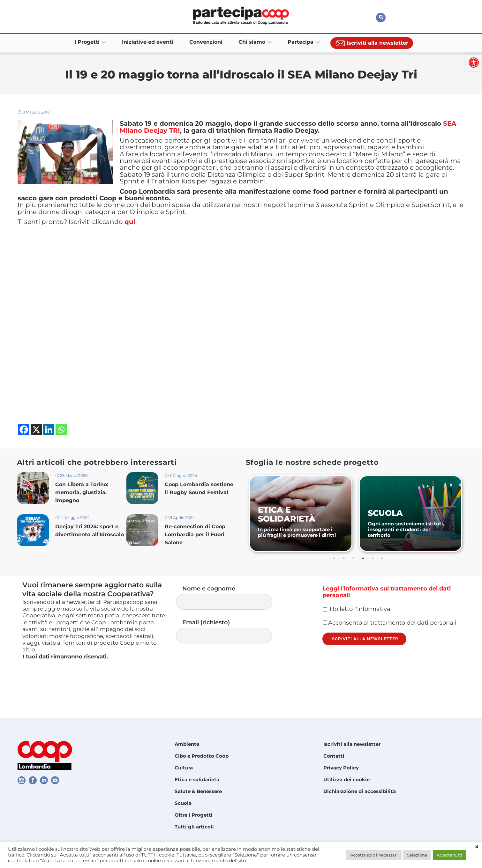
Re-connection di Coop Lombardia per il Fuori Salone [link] (195, 560)
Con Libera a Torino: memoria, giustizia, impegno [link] (82, 516)
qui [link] (130, 243)
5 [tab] (373, 581)
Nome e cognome (230, 622)
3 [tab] (354, 581)
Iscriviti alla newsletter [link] (352, 744)
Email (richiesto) (230, 657)
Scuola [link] (183, 803)
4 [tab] (364, 581)
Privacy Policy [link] (341, 768)
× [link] (477, 847)
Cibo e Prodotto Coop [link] (202, 756)
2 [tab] (344, 581)
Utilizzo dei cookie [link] (346, 779)
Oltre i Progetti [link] (194, 815)
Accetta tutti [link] (449, 855)
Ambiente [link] (187, 744)
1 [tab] (335, 581)
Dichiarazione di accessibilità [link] (360, 791)
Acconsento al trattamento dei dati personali (390, 654)
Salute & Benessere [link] (198, 791)
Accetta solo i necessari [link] (374, 855)
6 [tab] (383, 581)
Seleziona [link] (417, 855)
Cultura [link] (184, 768)
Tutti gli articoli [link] (194, 827)
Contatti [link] (334, 756)
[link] (474, 63)
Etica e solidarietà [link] (197, 779)
